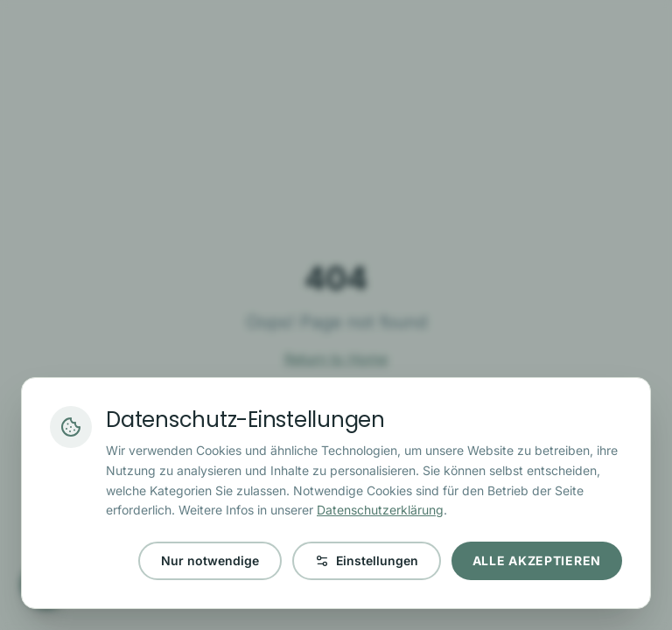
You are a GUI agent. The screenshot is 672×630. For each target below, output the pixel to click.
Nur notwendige (210, 560)
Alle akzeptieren (537, 560)
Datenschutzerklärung (380, 510)
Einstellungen (367, 560)
